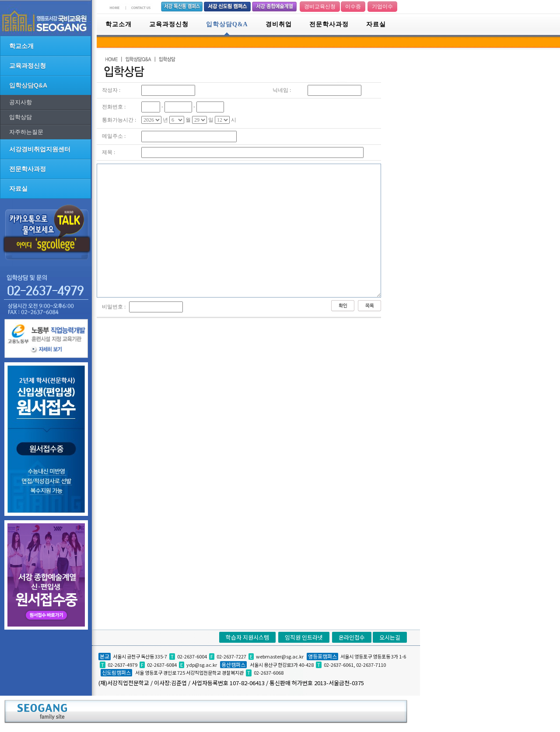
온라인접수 (352, 637)
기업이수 (382, 7)
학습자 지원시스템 (247, 637)
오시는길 (390, 637)
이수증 (353, 7)
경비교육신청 (320, 7)
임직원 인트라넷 (304, 637)
